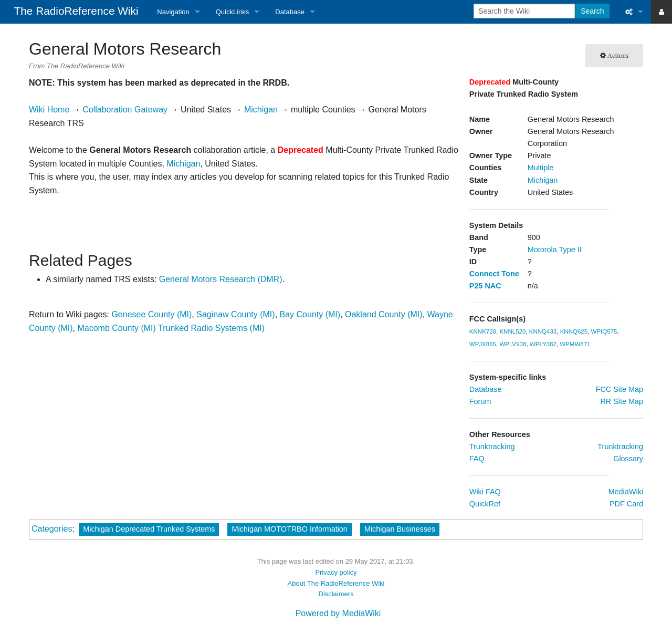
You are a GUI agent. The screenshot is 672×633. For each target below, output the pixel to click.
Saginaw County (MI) (235, 314)
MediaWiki (626, 492)
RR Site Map (622, 401)
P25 (476, 286)
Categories (52, 529)
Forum (480, 401)
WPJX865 (483, 344)
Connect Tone (494, 274)
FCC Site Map (619, 389)
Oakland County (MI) (384, 314)
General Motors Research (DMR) (221, 279)
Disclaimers (336, 594)
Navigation (173, 12)
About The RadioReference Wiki (336, 583)
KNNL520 (512, 331)
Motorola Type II (555, 250)
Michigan (543, 180)
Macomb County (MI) (116, 328)
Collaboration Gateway (125, 110)
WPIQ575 (604, 331)
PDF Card (626, 504)
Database (290, 12)
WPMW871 (575, 344)
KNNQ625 (574, 331)
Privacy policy (336, 572)
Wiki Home (49, 110)
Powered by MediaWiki (338, 613)
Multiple (541, 168)
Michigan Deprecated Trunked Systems (149, 529)
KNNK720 (483, 331)
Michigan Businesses (400, 529)
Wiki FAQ (485, 492)
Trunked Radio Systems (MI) (211, 328)
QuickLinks (233, 12)
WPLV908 (513, 344)
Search (592, 11)
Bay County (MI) (310, 314)
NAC (493, 286)
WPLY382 (543, 344)
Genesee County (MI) (151, 314)
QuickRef (485, 504)
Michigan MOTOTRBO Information (289, 529)
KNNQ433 (543, 331)
